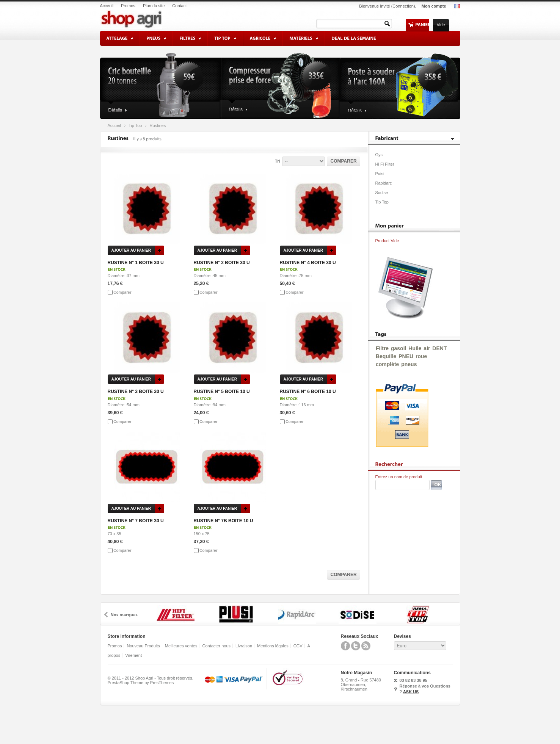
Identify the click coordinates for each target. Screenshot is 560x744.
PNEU (406, 356)
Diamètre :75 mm (296, 276)
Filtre (382, 348)
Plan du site (154, 6)
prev (106, 615)
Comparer (122, 292)
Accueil (114, 125)
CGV (298, 646)
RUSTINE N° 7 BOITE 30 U (136, 521)
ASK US (411, 692)
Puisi (380, 174)
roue (421, 356)
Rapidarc (384, 183)
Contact (179, 6)
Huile (415, 348)
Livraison (244, 646)
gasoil (398, 348)
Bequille (386, 356)
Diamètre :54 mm (124, 405)
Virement (133, 655)
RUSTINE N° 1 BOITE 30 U (136, 263)
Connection (403, 6)
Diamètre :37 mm (124, 276)
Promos (128, 6)
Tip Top (135, 125)
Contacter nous (216, 646)
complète (387, 364)
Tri (277, 161)
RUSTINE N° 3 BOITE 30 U (136, 392)
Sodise (382, 193)
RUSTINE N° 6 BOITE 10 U (308, 392)
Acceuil (107, 6)
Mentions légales (273, 646)
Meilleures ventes (181, 646)
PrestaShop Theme (126, 683)
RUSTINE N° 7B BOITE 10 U (224, 521)
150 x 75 (202, 534)
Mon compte (434, 6)
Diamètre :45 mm (210, 276)
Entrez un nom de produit (399, 477)
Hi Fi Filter (385, 164)
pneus (409, 364)
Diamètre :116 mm (297, 405)
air (427, 348)
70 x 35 (115, 534)
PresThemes (162, 683)
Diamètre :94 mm (210, 405)
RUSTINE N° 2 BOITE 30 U (222, 263)
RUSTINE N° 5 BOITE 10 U (222, 392)
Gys (379, 155)
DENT (439, 348)
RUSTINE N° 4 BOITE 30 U (308, 263)
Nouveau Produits (143, 646)
